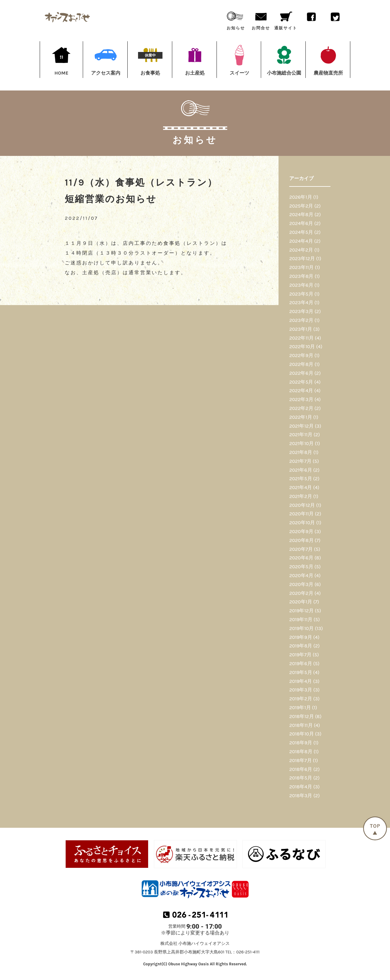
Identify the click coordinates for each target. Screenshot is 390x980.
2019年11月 (301, 619)
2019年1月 (300, 707)
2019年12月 (301, 611)
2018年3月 (301, 796)
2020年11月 (301, 514)
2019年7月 (300, 655)
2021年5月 (301, 479)
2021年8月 (301, 452)
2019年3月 (301, 690)
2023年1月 (301, 329)
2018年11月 (301, 725)
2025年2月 (301, 206)
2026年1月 (301, 197)
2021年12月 (301, 426)
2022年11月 (301, 338)
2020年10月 (302, 523)
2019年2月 (301, 699)
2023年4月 (301, 302)
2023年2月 (301, 320)
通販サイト (286, 20)
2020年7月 (301, 549)
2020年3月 (301, 584)
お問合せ (261, 20)
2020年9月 (301, 531)
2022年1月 (301, 417)
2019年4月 (301, 681)
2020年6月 (301, 558)
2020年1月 (301, 602)
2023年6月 (301, 285)
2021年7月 (300, 461)
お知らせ (236, 20)
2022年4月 (301, 391)
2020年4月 (301, 575)
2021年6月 (301, 470)
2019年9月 (301, 637)
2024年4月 (301, 241)
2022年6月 (301, 373)
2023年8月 (301, 276)
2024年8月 (301, 214)
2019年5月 (301, 672)
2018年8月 (301, 752)
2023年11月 (301, 267)
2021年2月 (301, 496)
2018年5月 (301, 778)
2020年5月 (301, 567)
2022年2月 (301, 408)
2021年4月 (301, 487)
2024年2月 (301, 250)
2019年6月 (301, 663)
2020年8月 (301, 540)
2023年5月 (301, 294)
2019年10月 (301, 628)
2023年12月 (302, 258)
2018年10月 (302, 734)
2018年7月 (300, 760)
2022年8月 (301, 364)
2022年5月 (301, 382)
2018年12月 (301, 716)
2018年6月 (301, 769)
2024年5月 (301, 232)
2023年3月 (301, 311)
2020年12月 (302, 505)
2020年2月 (301, 593)
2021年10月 (301, 443)
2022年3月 (301, 399)
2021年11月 (301, 435)
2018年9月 (301, 743)
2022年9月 (301, 355)
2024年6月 (301, 223)
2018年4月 (301, 787)
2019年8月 (301, 646)
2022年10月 (302, 346)
